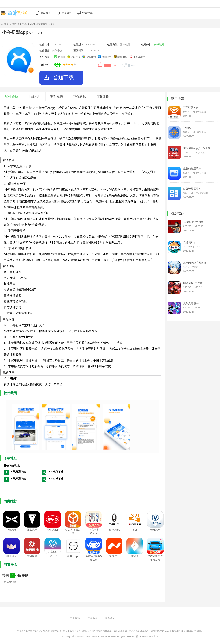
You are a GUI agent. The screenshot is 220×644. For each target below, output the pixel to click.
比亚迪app (53, 530)
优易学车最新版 (73, 531)
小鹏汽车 (12, 530)
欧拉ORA (114, 530)
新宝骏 (135, 556)
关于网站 (75, 618)
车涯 (135, 530)
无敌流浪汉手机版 (193, 222)
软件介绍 (12, 97)
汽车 (25, 24)
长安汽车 (155, 530)
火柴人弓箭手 (191, 303)
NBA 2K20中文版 (193, 283)
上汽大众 (53, 556)
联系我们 (110, 618)
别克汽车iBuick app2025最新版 (94, 533)
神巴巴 (187, 128)
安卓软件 (14, 24)
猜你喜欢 (80, 97)
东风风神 (32, 556)
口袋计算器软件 (192, 189)
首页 (3, 24)
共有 (6, 575)
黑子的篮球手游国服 (195, 263)
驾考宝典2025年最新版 (155, 558)
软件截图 (57, 97)
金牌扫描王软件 (192, 168)
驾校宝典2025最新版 (94, 558)
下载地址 (34, 97)
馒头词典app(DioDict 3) (196, 148)
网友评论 (102, 97)
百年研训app (190, 107)
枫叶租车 (12, 556)
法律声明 (92, 618)
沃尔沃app (73, 556)
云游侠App (189, 242)
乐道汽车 (114, 556)
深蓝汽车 (32, 530)
